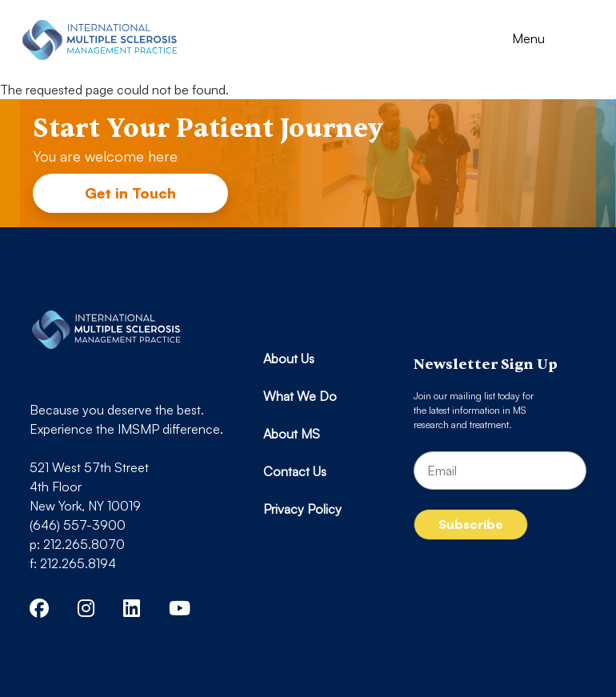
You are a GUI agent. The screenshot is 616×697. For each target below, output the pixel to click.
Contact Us (295, 471)
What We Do (300, 396)
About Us (289, 359)
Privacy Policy (302, 509)
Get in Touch (130, 193)
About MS (292, 434)
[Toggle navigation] (543, 40)
